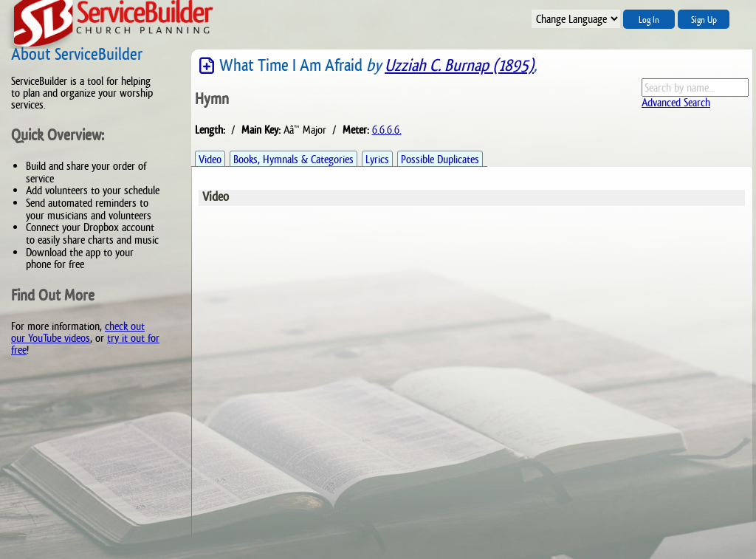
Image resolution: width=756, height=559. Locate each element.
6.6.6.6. (387, 130)
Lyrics (377, 159)
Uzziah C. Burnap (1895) (459, 65)
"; (576, 19)
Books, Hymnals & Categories (293, 159)
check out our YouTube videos (78, 332)
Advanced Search (676, 102)
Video (210, 159)
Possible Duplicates (440, 159)
